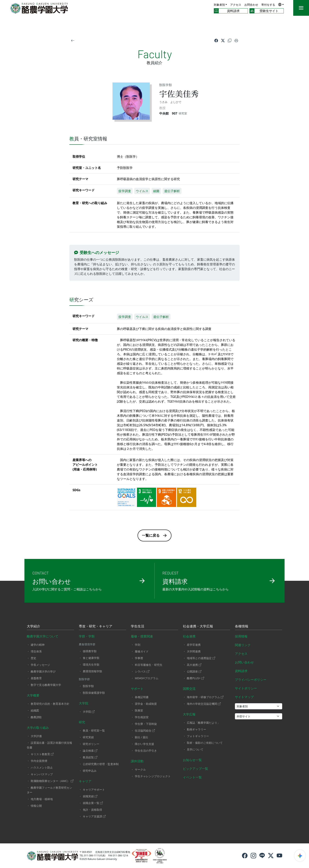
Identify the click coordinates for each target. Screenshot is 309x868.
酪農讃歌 (36, 717)
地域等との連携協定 (201, 658)
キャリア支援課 (94, 816)
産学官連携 (194, 645)
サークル (140, 769)
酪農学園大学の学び (43, 671)
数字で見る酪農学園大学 (46, 685)
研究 (82, 722)
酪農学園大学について (43, 636)
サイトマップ (244, 697)
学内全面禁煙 (39, 761)
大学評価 (36, 736)
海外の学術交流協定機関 (204, 704)
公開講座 (194, 671)
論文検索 (90, 751)
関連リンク (243, 645)
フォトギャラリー (198, 736)
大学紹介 (34, 626)
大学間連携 (194, 651)
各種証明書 (142, 697)
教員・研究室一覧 (94, 730)
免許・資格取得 (92, 810)
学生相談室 (142, 717)
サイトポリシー (246, 688)
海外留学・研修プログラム (205, 697)
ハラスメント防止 (42, 767)
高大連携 (194, 665)
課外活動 (137, 761)
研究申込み (90, 771)
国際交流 (189, 689)
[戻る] (73, 40)
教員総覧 (90, 757)
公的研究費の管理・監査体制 (101, 764)
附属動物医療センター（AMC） (52, 781)
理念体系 (36, 651)
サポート (137, 689)
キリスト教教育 (42, 754)
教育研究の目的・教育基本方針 (50, 704)
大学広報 (189, 714)
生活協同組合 (145, 730)
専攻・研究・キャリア (96, 626)
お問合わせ (251, 5)
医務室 (139, 710)
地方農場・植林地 (42, 799)
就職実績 (90, 796)
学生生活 (138, 626)
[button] (281, 4)
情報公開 (36, 806)
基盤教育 (36, 678)
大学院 (84, 703)
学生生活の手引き (146, 751)
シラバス (142, 671)
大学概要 (33, 695)
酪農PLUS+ (195, 678)
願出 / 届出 (142, 737)
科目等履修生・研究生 (149, 665)
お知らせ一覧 (192, 760)
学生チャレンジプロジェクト (153, 776)
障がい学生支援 (144, 744)
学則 (138, 645)
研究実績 (88, 737)
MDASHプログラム (147, 678)
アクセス (236, 5)
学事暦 (139, 658)
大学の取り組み (38, 728)
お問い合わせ (244, 662)
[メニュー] (301, 8)
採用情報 (241, 636)
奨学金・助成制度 (146, 704)
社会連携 (189, 636)
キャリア (85, 781)
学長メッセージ (40, 665)
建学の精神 (38, 645)
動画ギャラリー (196, 729)
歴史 (34, 658)
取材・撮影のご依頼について (205, 743)
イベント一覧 (192, 777)
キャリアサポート (94, 790)
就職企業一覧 (93, 803)
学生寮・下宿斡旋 (146, 724)
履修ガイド (142, 651)
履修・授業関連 (142, 636)
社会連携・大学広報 (198, 626)
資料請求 (241, 671)
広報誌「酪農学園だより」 (203, 723)
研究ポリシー (91, 744)
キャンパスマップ (42, 774)
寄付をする (268, 5)
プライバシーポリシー (251, 680)
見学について (195, 749)
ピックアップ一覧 (195, 769)
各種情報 (242, 626)
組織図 (35, 710)
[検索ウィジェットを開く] (300, 856)
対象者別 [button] (219, 5)
